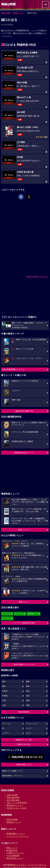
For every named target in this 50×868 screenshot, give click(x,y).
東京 (4, 682)
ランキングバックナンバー (18, 836)
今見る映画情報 (13, 856)
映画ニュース (12, 848)
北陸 (28, 696)
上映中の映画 (12, 795)
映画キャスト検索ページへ (13, 771)
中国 (4, 701)
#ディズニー (6, 618)
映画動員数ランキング (16, 834)
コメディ (6, 733)
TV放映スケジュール (15, 853)
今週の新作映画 (13, 797)
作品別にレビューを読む (17, 808)
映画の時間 (6, 13)
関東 (28, 682)
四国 (28, 701)
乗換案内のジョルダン (17, 865)
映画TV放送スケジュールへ (24, 664)
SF (3, 728)
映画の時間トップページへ (13, 776)
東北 (28, 691)
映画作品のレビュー (15, 805)
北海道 (5, 691)
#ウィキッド (19, 614)
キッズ (29, 728)
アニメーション (32, 724)
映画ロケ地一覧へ (24, 744)
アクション (6, 724)
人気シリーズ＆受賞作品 (17, 803)
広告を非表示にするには (37, 277)
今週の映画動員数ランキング (13, 369)
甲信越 (5, 696)
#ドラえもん (6, 614)
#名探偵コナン (33, 614)
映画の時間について (24, 765)
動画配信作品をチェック (24, 453)
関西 (4, 686)
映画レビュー (24, 602)
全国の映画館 (12, 819)
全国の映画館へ (24, 712)
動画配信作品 (12, 850)
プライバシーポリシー (37, 865)
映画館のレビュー (14, 822)
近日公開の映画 (13, 800)
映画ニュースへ (24, 530)
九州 (4, 705)
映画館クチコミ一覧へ (24, 740)
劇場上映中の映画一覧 (24, 411)
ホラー (29, 733)
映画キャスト (19, 13)
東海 (28, 686)
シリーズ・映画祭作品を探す (24, 623)
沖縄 (28, 705)
